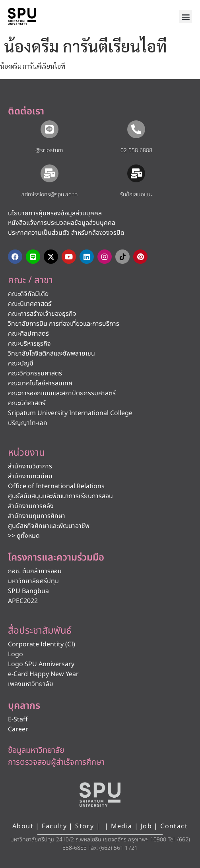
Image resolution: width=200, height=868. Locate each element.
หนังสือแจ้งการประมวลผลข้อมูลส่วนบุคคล (62, 223)
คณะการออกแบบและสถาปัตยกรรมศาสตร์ (62, 393)
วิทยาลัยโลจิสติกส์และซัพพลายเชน (51, 354)
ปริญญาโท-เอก (28, 423)
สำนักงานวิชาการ (30, 466)
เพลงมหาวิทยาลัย (31, 684)
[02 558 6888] (136, 129)
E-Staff (18, 719)
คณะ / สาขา (30, 280)
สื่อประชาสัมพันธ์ (40, 631)
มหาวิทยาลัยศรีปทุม (33, 581)
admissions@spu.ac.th (50, 194)
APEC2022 (23, 601)
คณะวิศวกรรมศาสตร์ (35, 373)
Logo (16, 654)
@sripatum (49, 150)
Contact (174, 826)
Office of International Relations (56, 486)
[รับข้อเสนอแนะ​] (136, 173)
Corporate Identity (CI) (42, 644)
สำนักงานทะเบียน (30, 476)
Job (146, 826)
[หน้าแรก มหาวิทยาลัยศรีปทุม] (100, 795)
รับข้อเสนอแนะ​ (136, 194)
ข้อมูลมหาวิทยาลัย (36, 750)
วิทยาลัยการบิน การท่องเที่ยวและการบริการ (64, 324)
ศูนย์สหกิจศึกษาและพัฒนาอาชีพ (49, 526)
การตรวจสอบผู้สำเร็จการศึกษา (56, 762)
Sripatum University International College (70, 413)
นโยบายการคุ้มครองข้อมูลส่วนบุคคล (55, 213)
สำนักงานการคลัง (31, 506)
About (23, 826)
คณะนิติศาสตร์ (27, 403)
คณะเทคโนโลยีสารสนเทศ (40, 383)
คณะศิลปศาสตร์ (28, 334)
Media (123, 826)
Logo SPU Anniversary (41, 664)
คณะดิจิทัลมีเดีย (28, 294)
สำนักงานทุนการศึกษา (37, 516)
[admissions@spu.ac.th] (50, 173)
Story (84, 826)
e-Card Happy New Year (43, 674)
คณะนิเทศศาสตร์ (30, 304)
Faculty (54, 826)
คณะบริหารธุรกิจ (29, 344)
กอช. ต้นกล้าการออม (35, 571)
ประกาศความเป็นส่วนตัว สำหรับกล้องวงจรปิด (66, 233)
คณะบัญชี (21, 363)
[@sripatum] (50, 129)
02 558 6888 (136, 150)
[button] (185, 16)
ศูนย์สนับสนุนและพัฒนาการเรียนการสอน (60, 496)
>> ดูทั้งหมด (24, 536)
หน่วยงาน (26, 453)
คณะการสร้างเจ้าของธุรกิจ (42, 314)
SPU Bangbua (28, 591)
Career (18, 729)
